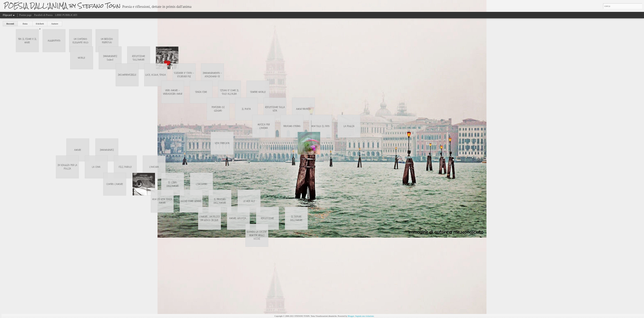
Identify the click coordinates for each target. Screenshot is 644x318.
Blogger (351, 316)
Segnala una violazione (364, 316)
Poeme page (25, 15)
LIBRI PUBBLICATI (66, 15)
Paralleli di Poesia (43, 15)
